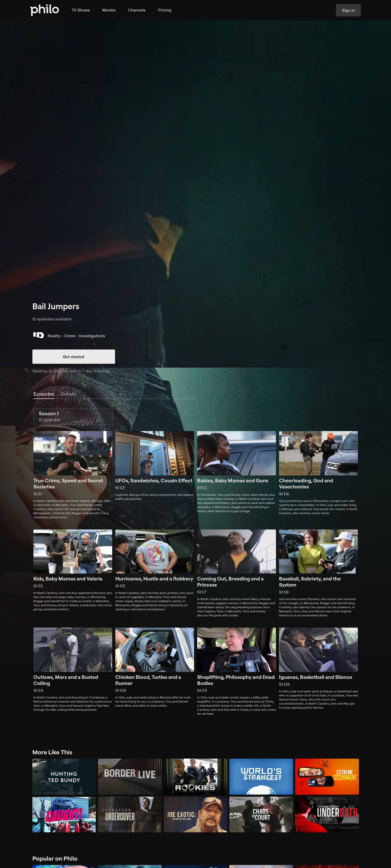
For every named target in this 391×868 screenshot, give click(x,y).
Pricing (165, 10)
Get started (74, 357)
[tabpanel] (196, 562)
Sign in (348, 10)
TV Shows (81, 10)
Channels (137, 10)
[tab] (44, 394)
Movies (109, 10)
